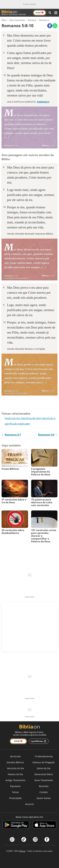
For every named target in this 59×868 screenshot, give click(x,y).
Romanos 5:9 (48, 435)
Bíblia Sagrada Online (14, 13)
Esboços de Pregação (44, 762)
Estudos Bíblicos (15, 762)
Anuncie (29, 804)
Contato (44, 792)
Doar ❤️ (18, 741)
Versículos (15, 756)
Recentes (44, 786)
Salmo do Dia (44, 768)
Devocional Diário (44, 774)
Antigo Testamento (15, 780)
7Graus (22, 851)
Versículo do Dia (15, 768)
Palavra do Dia (15, 774)
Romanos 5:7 (11, 435)
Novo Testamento (44, 780)
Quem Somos (44, 798)
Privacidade (15, 798)
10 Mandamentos (44, 756)
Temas (15, 792)
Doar (40, 13)
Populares (15, 786)
